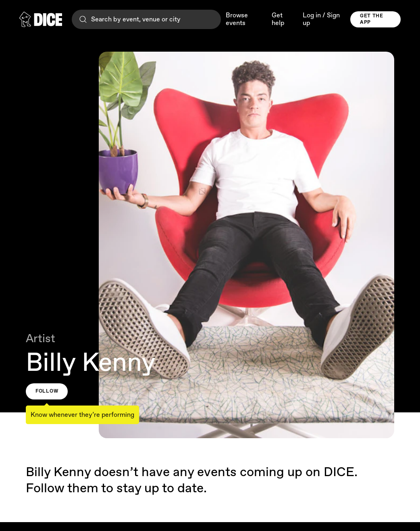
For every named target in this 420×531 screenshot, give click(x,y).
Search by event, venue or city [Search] (129, 19)
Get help (278, 19)
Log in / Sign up (321, 19)
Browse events (237, 19)
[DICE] (41, 19)
